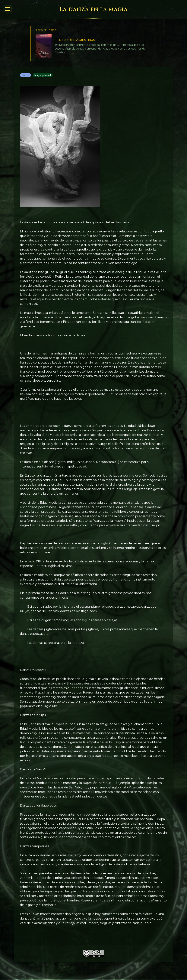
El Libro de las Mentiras (75, 40)
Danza (25, 75)
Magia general (43, 75)
